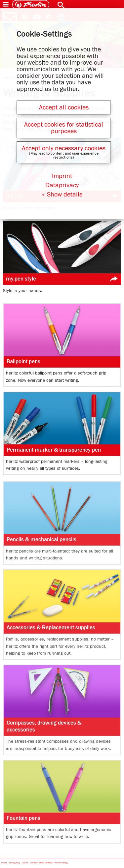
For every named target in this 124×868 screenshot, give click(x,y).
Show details (65, 195)
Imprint (4, 863)
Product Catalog (61, 863)
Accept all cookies (64, 107)
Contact (25, 863)
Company (34, 863)
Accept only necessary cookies (64, 148)
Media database (46, 863)
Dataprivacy (62, 185)
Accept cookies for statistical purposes (64, 128)
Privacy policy (15, 863)
